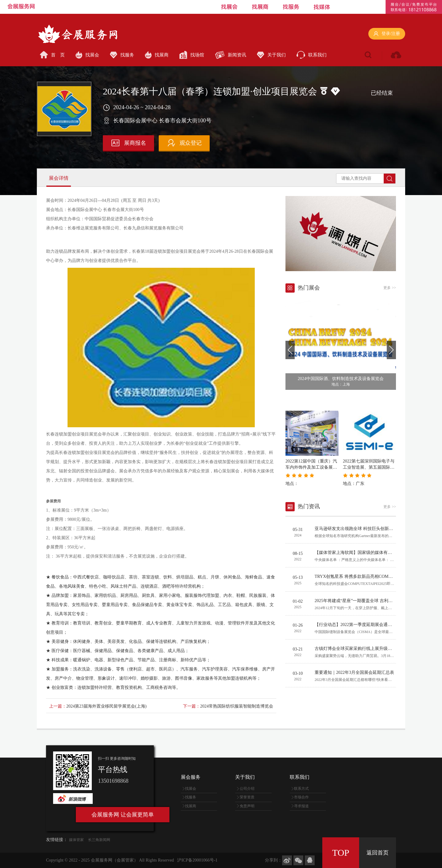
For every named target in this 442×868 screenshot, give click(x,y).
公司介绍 (247, 789)
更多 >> (390, 288)
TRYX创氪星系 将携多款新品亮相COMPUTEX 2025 (363, 576)
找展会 (87, 55)
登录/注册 (387, 34)
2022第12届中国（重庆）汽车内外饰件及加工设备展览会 (311, 467)
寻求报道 (301, 806)
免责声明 (247, 806)
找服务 (122, 55)
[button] (290, 350)
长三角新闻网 (99, 840)
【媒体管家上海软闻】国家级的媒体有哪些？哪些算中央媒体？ (375, 553)
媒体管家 (76, 840)
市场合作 (301, 797)
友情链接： (57, 840)
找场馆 (192, 55)
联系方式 (301, 789)
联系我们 (312, 55)
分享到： (273, 860)
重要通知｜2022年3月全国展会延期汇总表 (354, 672)
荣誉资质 (247, 797)
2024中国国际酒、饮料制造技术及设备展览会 (341, 379)
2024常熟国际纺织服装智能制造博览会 (237, 706)
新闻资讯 (231, 55)
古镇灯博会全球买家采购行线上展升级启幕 (355, 649)
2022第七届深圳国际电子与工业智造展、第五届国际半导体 (369, 467)
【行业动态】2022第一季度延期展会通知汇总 (358, 625)
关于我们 (271, 55)
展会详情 (59, 178)
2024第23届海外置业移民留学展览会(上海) (106, 706)
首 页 (52, 55)
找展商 (157, 55)
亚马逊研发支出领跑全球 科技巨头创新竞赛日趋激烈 (365, 529)
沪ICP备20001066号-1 (197, 860)
